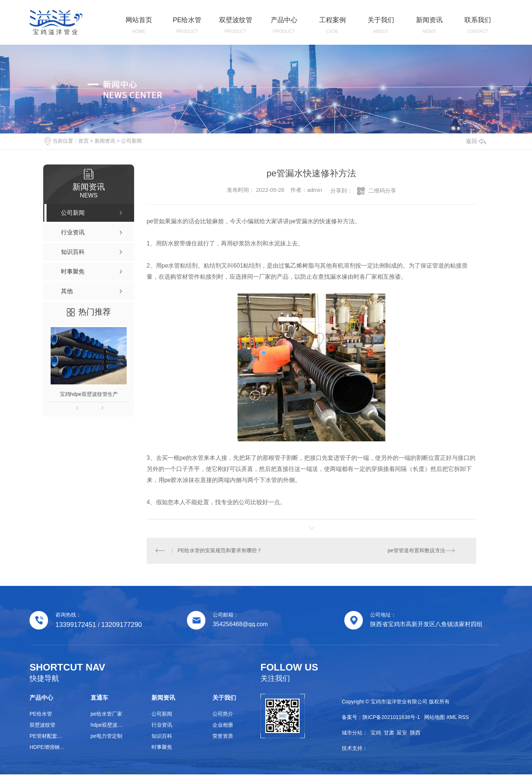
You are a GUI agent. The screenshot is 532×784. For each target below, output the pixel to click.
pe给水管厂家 (106, 714)
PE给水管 (187, 26)
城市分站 (352, 733)
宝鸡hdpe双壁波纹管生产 (89, 394)
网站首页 (139, 26)
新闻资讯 (429, 26)
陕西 (415, 733)
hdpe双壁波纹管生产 (109, 725)
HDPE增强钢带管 (48, 747)
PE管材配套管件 (48, 736)
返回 (476, 141)
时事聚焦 (162, 747)
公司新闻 (132, 141)
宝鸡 (376, 733)
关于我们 (381, 26)
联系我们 (478, 26)
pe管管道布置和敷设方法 (416, 551)
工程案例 (332, 26)
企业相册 (223, 725)
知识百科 (162, 736)
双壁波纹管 (236, 26)
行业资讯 (162, 725)
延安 (402, 733)
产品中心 (284, 26)
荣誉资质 (223, 736)
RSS (463, 717)
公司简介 (223, 714)
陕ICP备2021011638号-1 (391, 717)
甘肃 (389, 733)
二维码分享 (382, 191)
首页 (83, 141)
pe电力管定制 (106, 736)
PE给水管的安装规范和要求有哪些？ (220, 551)
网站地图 (434, 717)
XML (451, 717)
